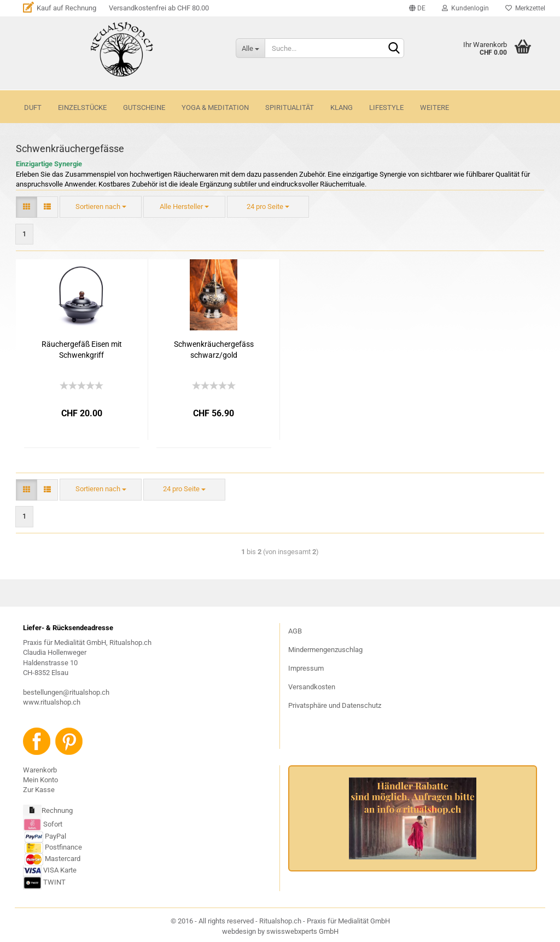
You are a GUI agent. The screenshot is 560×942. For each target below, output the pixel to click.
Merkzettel (525, 8)
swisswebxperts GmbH (302, 931)
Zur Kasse (39, 790)
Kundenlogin (465, 8)
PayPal (45, 836)
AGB (295, 631)
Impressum (306, 668)
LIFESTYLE (386, 107)
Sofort (53, 824)
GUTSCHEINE (144, 107)
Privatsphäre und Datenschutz (335, 705)
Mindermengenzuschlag (325, 650)
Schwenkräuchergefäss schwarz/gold (214, 350)
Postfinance (63, 847)
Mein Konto (40, 780)
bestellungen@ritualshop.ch (66, 692)
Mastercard (63, 859)
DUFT (33, 107)
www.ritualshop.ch (52, 702)
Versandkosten (312, 687)
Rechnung (57, 810)
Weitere (434, 107)
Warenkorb (40, 770)
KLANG (342, 107)
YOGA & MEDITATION (215, 107)
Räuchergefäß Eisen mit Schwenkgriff (82, 350)
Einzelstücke (82, 107)
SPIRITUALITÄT (290, 107)
